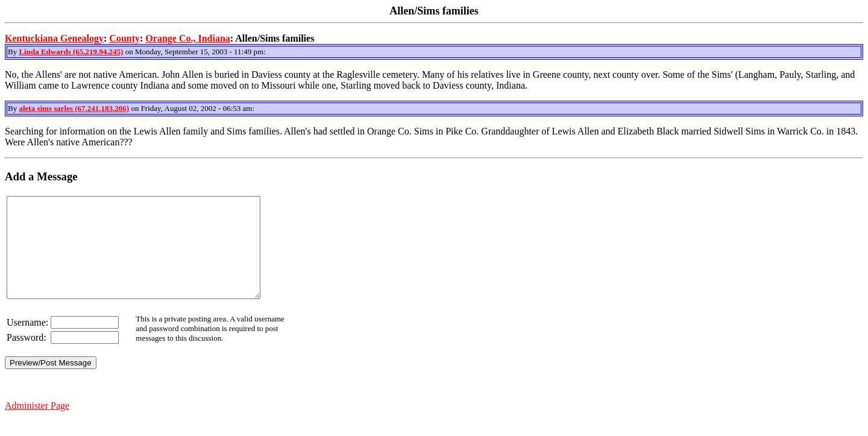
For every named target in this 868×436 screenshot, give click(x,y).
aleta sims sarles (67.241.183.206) (74, 108)
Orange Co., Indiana (187, 38)
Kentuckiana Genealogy (54, 38)
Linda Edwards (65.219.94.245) (71, 52)
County (124, 38)
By (13, 52)
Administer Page (37, 425)
